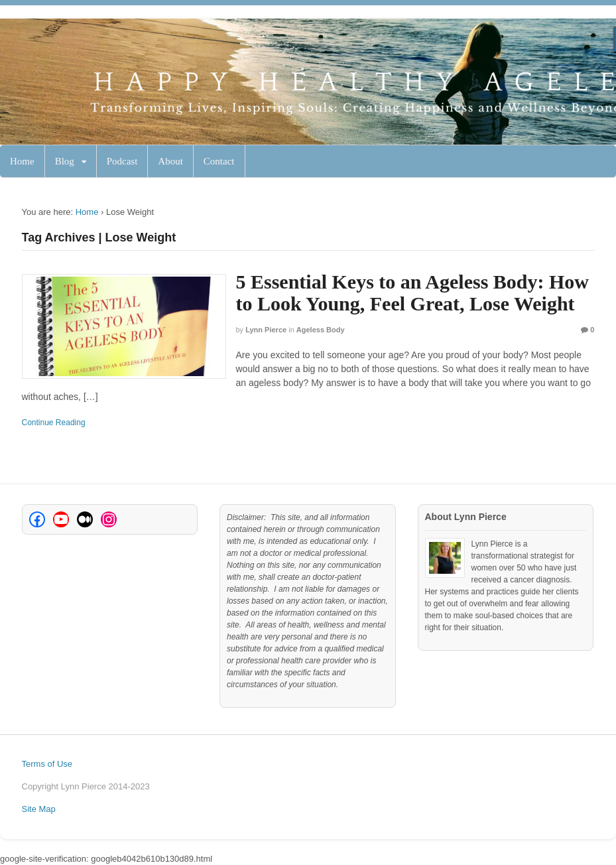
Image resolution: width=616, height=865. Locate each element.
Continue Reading (54, 423)
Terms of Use (47, 764)
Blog (65, 161)
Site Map (39, 809)
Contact (219, 161)
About (170, 161)
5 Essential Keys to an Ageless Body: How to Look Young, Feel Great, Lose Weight (413, 293)
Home (22, 161)
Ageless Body (321, 330)
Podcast (122, 161)
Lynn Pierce (266, 330)
